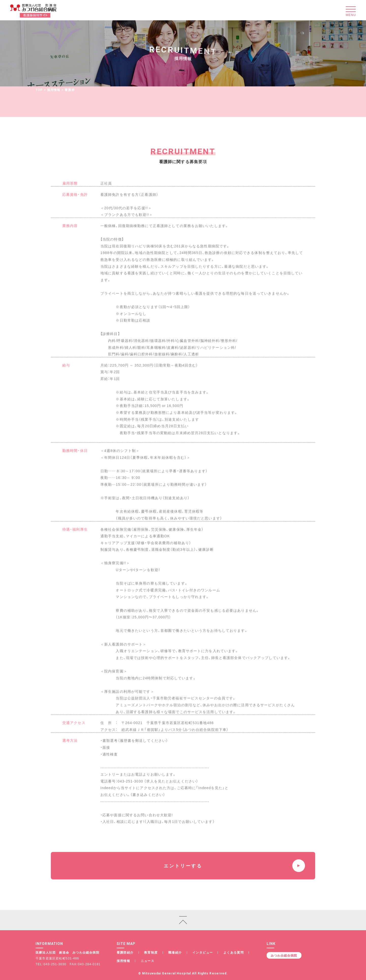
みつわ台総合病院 (284, 955)
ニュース (148, 961)
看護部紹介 (125, 952)
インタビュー (203, 952)
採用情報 (54, 90)
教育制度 (151, 952)
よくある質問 (234, 952)
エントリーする (234, 866)
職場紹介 (175, 952)
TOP (39, 90)
